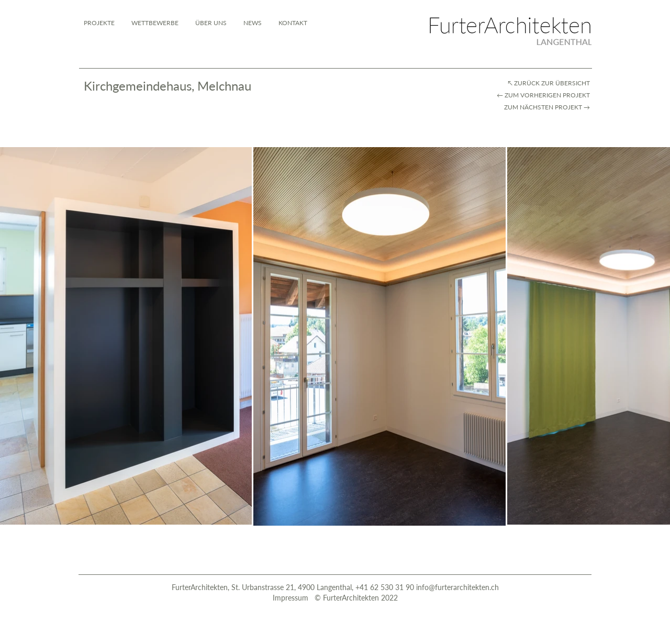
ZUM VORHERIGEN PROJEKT (548, 95)
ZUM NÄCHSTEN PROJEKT (543, 107)
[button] (293, 23)
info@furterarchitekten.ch (457, 587)
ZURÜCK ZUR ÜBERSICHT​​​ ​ (553, 83)
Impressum (292, 598)
